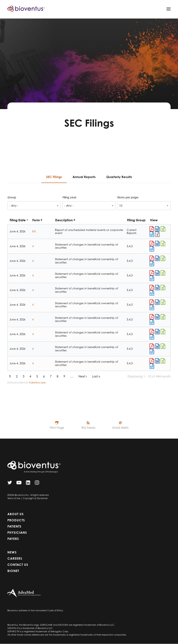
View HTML (152, 234)
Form (36, 220)
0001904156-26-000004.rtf (157, 317)
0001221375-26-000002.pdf (152, 332)
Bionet (13, 571)
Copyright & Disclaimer (35, 498)
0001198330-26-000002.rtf (157, 346)
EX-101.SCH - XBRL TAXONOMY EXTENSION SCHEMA (157, 234)
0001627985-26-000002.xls (163, 288)
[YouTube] (19, 484)
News (12, 552)
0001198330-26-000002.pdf (152, 346)
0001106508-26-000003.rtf (157, 258)
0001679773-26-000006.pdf (152, 243)
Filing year (69, 197)
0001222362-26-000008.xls (163, 302)
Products (16, 520)
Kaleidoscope (37, 383)
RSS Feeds (88, 428)
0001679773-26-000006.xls (163, 243)
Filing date (18, 220)
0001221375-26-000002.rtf (157, 332)
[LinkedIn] (28, 484)
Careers (15, 558)
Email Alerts (120, 428)
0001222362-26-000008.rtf (157, 302)
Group (12, 197)
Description (64, 220)
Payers (13, 539)
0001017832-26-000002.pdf (152, 361)
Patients (14, 526)
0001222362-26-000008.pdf (152, 302)
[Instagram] (37, 484)
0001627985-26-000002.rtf (157, 288)
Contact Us (18, 565)
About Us (16, 514)
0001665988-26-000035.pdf (152, 229)
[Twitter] (10, 484)
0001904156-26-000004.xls (163, 317)
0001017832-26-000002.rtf (157, 361)
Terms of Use (14, 498)
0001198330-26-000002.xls (163, 346)
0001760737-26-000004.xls (163, 273)
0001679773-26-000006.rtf (157, 243)
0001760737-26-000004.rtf (157, 273)
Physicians (17, 533)
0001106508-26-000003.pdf (152, 258)
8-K (34, 231)
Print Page (57, 428)
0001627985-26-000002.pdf (152, 288)
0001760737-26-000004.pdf (152, 273)
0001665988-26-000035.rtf (157, 229)
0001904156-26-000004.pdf (152, 317)
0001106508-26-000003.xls (163, 258)
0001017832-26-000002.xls (163, 361)
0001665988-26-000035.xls (163, 229)
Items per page (128, 197)
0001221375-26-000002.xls (163, 332)
